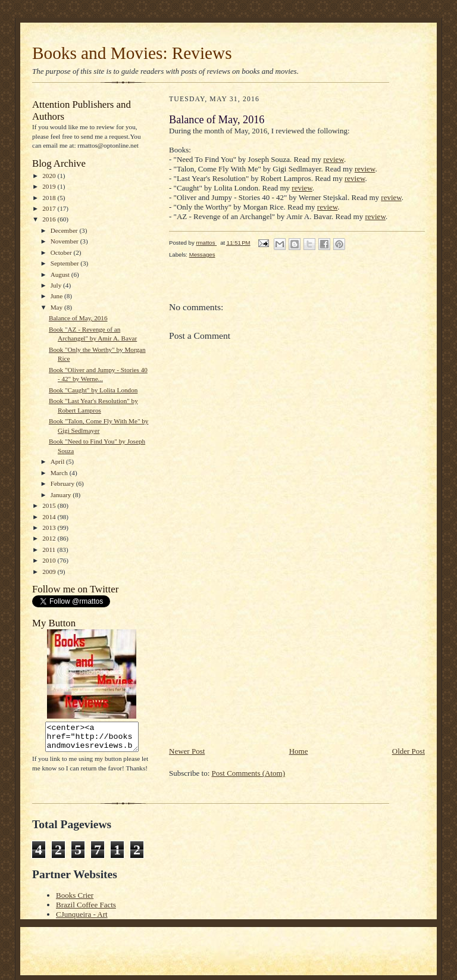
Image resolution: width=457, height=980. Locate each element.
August (61, 274)
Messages (202, 255)
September (66, 263)
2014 (50, 517)
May (57, 307)
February (63, 483)
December (65, 230)
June (57, 296)
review (334, 159)
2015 (50, 505)
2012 (50, 538)
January (62, 495)
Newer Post (187, 751)
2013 (50, 528)
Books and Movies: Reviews (132, 53)
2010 (50, 560)
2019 (50, 186)
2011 (50, 550)
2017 (50, 208)
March (60, 473)
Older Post (409, 751)
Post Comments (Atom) (249, 773)
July (57, 285)
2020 (50, 176)
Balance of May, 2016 (78, 318)
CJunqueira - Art (82, 914)
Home (299, 751)
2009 (50, 572)
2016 (50, 219)
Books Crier (75, 895)
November (65, 241)
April (58, 461)
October (62, 252)
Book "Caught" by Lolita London (93, 390)
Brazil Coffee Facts (86, 905)
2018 (50, 198)
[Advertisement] (258, 662)
